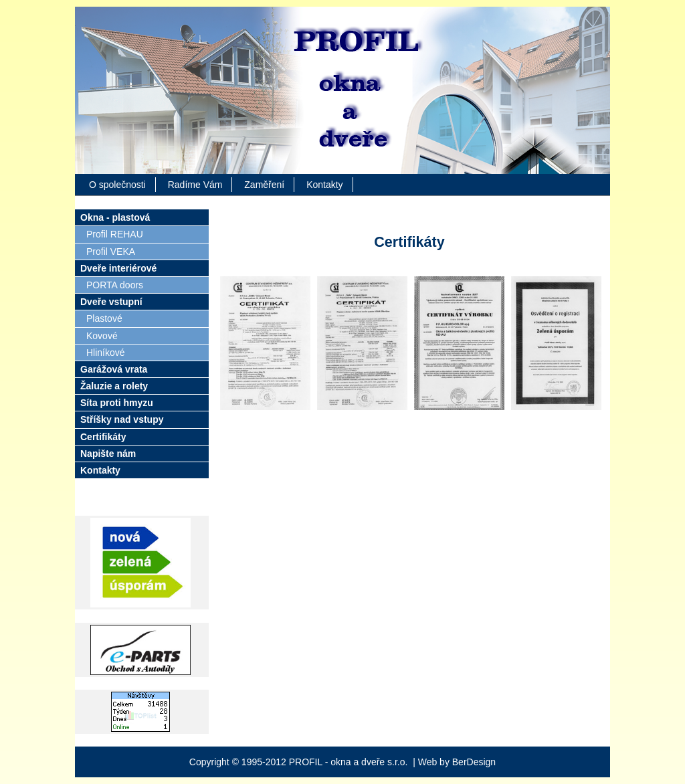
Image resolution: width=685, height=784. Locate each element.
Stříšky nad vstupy (122, 419)
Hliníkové (106, 353)
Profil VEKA (111, 252)
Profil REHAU (115, 234)
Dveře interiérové (118, 268)
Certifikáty (103, 437)
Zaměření (264, 185)
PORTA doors (115, 285)
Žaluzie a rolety (114, 386)
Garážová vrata (114, 369)
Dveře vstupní (111, 302)
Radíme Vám (195, 185)
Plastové (104, 318)
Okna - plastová (115, 217)
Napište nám (108, 454)
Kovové (102, 336)
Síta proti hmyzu (117, 403)
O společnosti (117, 185)
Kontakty (324, 185)
